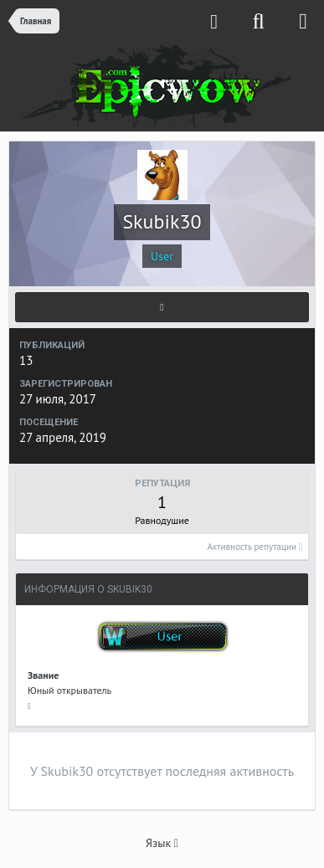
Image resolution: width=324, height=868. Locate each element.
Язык (162, 843)
